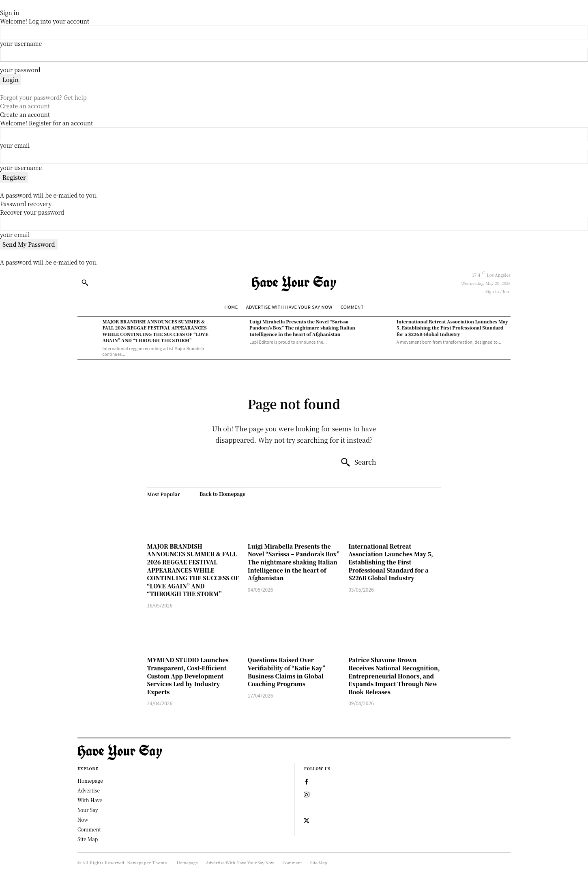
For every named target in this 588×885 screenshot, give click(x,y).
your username (21, 43)
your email (15, 145)
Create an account (25, 106)
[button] (85, 282)
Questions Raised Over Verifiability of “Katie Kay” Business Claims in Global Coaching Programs (286, 672)
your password (20, 70)
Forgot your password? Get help (43, 97)
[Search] (358, 463)
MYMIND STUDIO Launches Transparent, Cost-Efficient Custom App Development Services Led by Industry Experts (188, 676)
